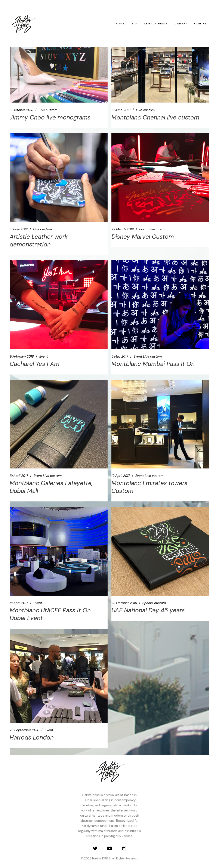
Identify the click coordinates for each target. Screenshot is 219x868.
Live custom (48, 110)
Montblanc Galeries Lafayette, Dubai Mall (51, 487)
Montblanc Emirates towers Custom (149, 487)
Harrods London (32, 738)
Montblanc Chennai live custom (155, 117)
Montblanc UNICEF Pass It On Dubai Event (50, 614)
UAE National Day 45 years (148, 610)
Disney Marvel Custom (143, 237)
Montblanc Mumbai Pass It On (153, 364)
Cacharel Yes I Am (35, 364)
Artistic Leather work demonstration (39, 241)
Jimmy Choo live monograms (50, 117)
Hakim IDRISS (101, 858)
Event (144, 229)
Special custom (154, 603)
